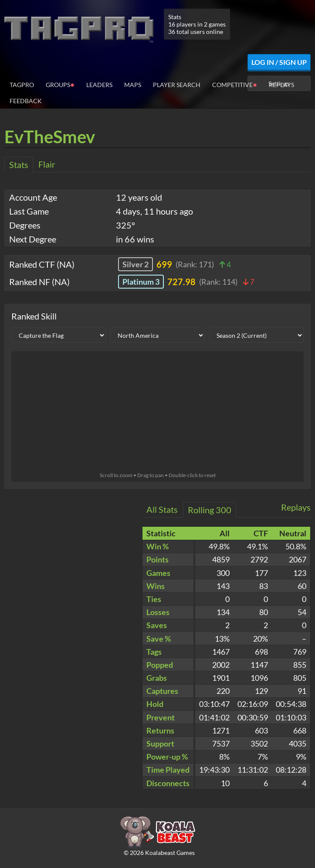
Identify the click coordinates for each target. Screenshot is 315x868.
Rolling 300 (210, 510)
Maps (133, 85)
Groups (60, 84)
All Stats (162, 509)
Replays (281, 85)
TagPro (22, 85)
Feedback (26, 101)
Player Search (177, 85)
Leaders (99, 85)
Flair (47, 164)
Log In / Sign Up (279, 62)
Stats (19, 165)
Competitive (235, 84)
